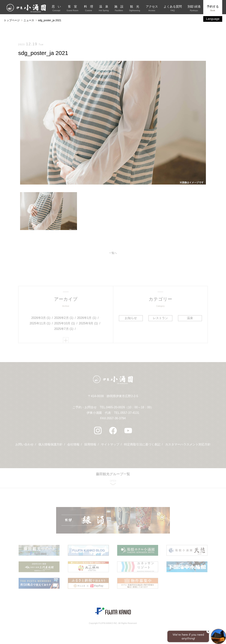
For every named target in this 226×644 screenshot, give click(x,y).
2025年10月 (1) (65, 323)
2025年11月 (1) (40, 323)
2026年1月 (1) (87, 318)
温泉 (190, 318)
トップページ (12, 20)
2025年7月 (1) (64, 329)
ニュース (29, 20)
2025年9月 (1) (88, 323)
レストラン (160, 318)
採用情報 (90, 444)
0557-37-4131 (130, 413)
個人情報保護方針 (50, 444)
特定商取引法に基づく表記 (142, 444)
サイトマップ (110, 444)
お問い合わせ (24, 444)
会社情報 (73, 444)
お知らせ (131, 318)
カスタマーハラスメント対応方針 (188, 444)
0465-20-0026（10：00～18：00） (130, 407)
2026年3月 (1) (41, 318)
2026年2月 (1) (64, 318)
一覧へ (113, 253)
